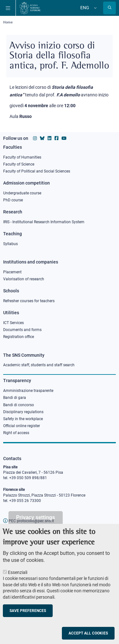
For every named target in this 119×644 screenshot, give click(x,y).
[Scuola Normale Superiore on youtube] (64, 138)
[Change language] (95, 8)
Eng (85, 8)
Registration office (19, 337)
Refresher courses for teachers (29, 301)
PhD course (13, 200)
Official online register (22, 426)
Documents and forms (22, 330)
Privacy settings (36, 524)
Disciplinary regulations (23, 412)
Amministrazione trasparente (28, 391)
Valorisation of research (24, 279)
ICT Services (13, 323)
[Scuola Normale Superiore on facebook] (56, 138)
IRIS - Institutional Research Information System (44, 222)
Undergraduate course (22, 193)
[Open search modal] (109, 8)
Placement (12, 272)
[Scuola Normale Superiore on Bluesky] (42, 138)
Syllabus (10, 244)
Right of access (16, 433)
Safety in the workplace (23, 419)
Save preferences (28, 617)
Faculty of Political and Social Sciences (37, 171)
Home (8, 22)
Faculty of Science (19, 164)
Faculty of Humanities (22, 157)
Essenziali (18, 579)
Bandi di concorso (19, 405)
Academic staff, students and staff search (39, 365)
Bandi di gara (15, 398)
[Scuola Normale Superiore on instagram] (35, 138)
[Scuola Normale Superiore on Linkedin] (50, 138)
